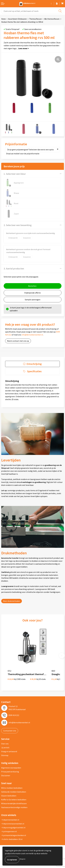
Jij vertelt (5, 748)
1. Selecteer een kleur (15, 174)
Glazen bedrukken (9, 796)
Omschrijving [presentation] (34, 364)
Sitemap (5, 755)
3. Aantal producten (14, 268)
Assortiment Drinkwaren (17, 19)
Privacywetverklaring (10, 772)
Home (3, 19)
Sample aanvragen (33, 300)
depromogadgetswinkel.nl (13, 828)
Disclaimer (6, 775)
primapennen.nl (9, 831)
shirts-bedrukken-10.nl (12, 839)
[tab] (32, 364)
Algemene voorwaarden (11, 768)
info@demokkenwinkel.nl (32, 335)
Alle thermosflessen (52, 19)
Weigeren (23, 859)
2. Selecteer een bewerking (18, 225)
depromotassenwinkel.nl (13, 824)
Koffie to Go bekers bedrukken (14, 800)
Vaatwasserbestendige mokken (14, 807)
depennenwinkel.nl (10, 820)
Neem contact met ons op (18, 341)
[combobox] (32, 11)
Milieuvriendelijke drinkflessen (14, 803)
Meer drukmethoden (12, 601)
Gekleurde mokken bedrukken (14, 792)
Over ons (5, 744)
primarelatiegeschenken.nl (14, 835)
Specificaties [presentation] (34, 371)
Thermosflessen (35, 19)
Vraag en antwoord (9, 751)
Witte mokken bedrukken (12, 788)
